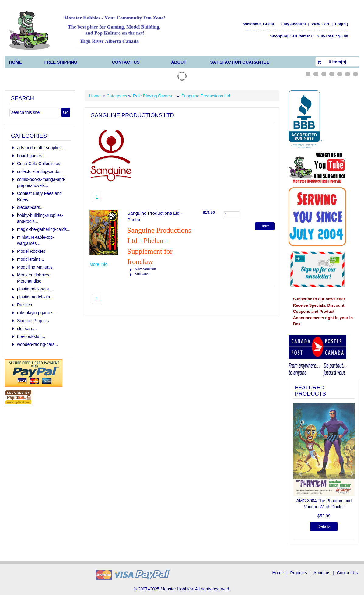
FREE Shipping (61, 62)
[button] (298, 471)
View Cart (321, 24)
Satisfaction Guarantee (240, 62)
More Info (98, 264)
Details (324, 526)
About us (322, 573)
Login (340, 24)
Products (298, 573)
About (179, 62)
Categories (117, 96)
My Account (295, 24)
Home (16, 62)
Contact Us (126, 62)
